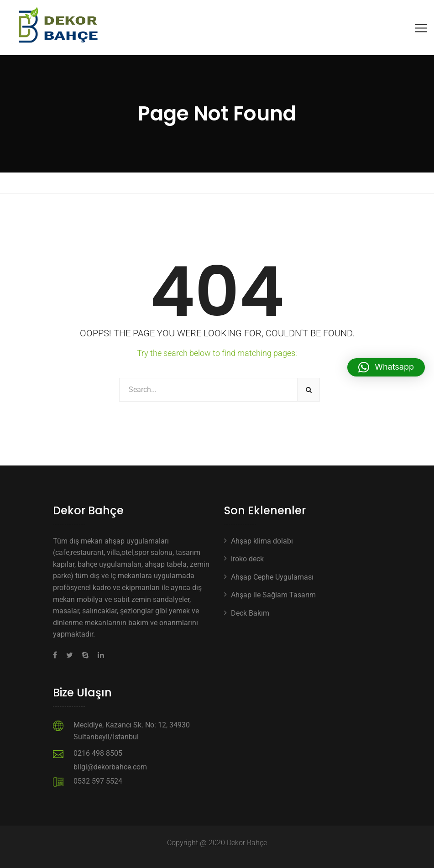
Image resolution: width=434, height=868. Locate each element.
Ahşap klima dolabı (262, 541)
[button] (386, 367)
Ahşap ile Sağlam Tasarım (273, 595)
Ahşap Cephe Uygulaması (272, 577)
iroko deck (247, 559)
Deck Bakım (250, 613)
